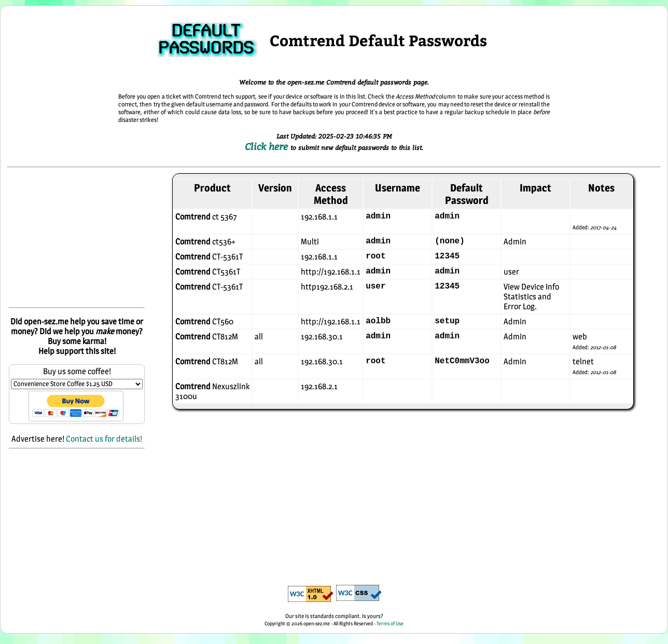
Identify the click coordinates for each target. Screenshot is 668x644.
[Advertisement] (77, 238)
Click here (268, 146)
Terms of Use (390, 623)
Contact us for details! (104, 439)
